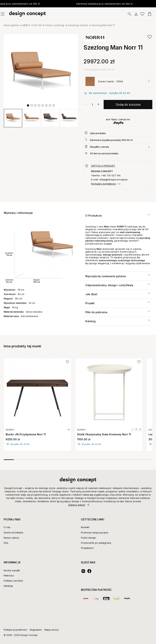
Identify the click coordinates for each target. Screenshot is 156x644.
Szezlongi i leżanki (78, 25)
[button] (28, 105)
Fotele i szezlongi (55, 25)
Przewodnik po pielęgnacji (96, 543)
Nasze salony (11, 538)
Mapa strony (51, 630)
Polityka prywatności (15, 630)
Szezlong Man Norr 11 (103, 25)
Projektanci (87, 548)
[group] (13, 118)
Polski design (88, 538)
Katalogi (8, 586)
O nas (7, 527)
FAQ (6, 543)
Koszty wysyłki (12, 570)
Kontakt (85, 527)
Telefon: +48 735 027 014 (106, 176)
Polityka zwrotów (13, 581)
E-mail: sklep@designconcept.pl (109, 180)
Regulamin (36, 630)
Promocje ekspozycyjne (95, 533)
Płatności (9, 575)
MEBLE (26, 25)
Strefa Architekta (13, 533)
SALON (38, 25)
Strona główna (11, 25)
